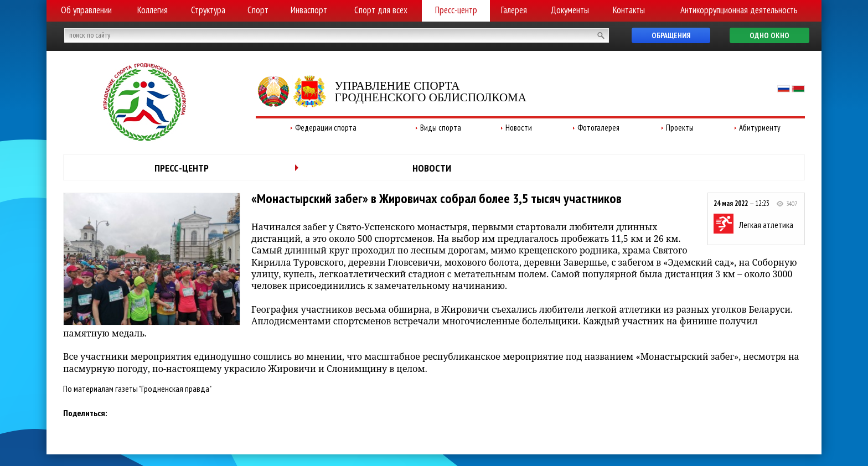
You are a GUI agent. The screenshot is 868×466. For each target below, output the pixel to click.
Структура (208, 10)
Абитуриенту (760, 128)
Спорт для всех (381, 10)
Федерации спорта (326, 128)
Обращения (671, 35)
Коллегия (153, 10)
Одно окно (769, 35)
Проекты (680, 128)
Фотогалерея (598, 128)
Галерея (514, 10)
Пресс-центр (456, 10)
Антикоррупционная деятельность (739, 10)
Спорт (258, 10)
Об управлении (86, 10)
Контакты (629, 10)
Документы (570, 10)
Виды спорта (441, 128)
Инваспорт (309, 10)
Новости (519, 128)
